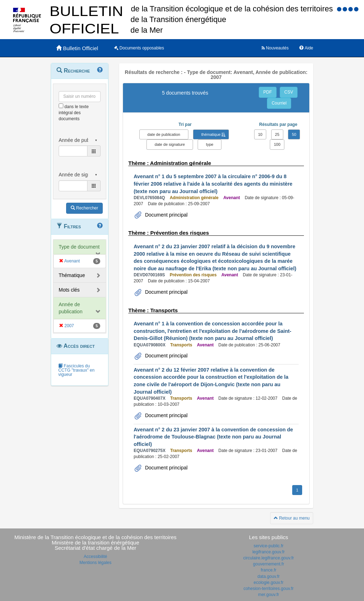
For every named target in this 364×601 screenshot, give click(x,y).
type (210, 144)
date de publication (164, 134)
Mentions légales (95, 563)
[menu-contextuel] (61, 106)
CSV (289, 92)
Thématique (72, 275)
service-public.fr (268, 546)
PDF (268, 92)
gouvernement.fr (269, 564)
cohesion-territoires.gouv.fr (269, 589)
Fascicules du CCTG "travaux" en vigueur (76, 370)
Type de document (79, 247)
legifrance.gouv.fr (269, 552)
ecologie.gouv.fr (269, 583)
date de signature (170, 144)
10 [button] (260, 134)
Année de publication (71, 308)
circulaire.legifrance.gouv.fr (269, 558)
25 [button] (277, 134)
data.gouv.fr (268, 576)
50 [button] (294, 134)
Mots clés (69, 290)
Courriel (279, 103)
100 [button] (277, 144)
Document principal (166, 215)
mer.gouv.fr (269, 595)
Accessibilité (95, 557)
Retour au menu (292, 518)
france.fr (268, 570)
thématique (211, 134)
